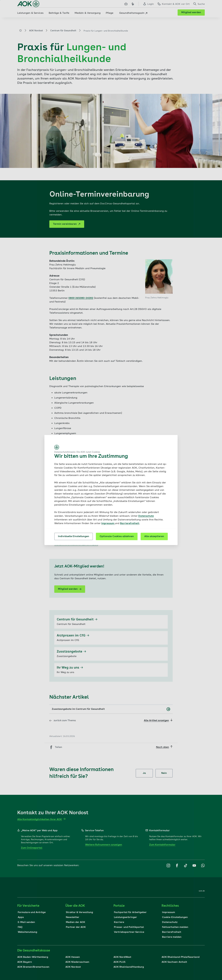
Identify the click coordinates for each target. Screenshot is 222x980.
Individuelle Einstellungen (74, 536)
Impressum (108, 523)
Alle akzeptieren (154, 536)
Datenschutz (146, 516)
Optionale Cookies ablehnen (117, 536)
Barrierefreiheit (130, 523)
